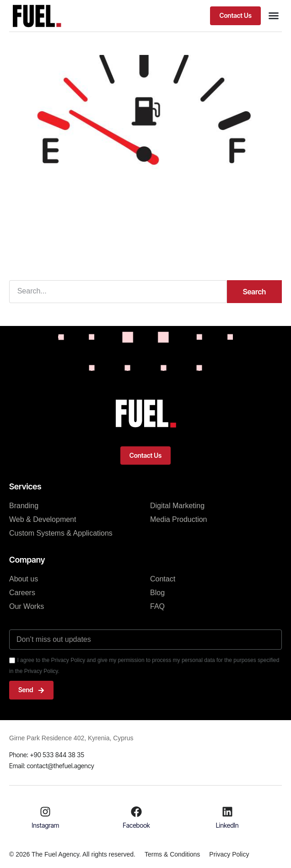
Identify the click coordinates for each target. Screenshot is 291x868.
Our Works (27, 606)
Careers (22, 593)
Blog (157, 593)
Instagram (45, 825)
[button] (235, 16)
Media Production (179, 519)
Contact (163, 579)
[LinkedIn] (227, 812)
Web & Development (43, 519)
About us (24, 579)
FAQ (157, 606)
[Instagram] (45, 812)
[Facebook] (136, 812)
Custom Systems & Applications (61, 533)
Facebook (136, 825)
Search (255, 292)
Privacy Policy (229, 854)
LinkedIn (227, 825)
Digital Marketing (177, 506)
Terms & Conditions (172, 854)
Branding (24, 506)
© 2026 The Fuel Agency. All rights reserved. (72, 854)
